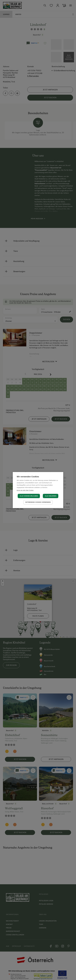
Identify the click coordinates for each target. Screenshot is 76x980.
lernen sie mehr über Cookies (25, 490)
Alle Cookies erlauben (29, 496)
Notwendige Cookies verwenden (38, 502)
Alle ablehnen (51, 496)
